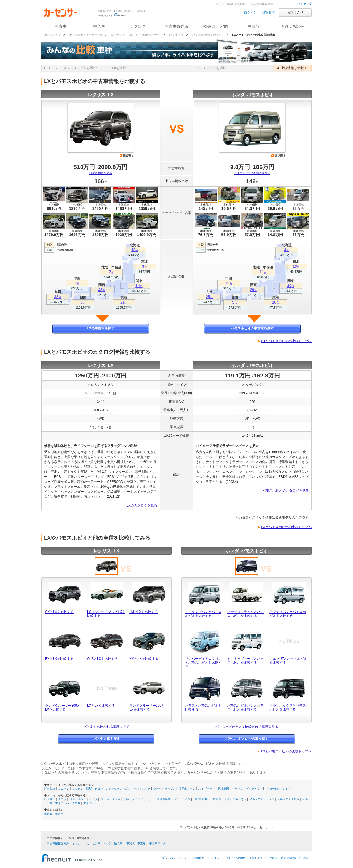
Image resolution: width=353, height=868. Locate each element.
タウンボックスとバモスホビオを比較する (288, 708)
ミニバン (64, 789)
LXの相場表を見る (101, 173)
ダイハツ (137, 799)
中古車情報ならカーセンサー (65, 843)
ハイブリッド (207, 789)
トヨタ (62, 799)
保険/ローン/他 (215, 26)
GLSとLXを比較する (102, 659)
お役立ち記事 (292, 26)
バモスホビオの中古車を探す (252, 328)
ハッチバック (142, 789)
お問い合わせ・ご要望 (263, 858)
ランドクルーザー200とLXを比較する (147, 708)
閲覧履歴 (268, 12)
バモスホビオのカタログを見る (286, 491)
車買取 (254, 26)
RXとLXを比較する (59, 659)
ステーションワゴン (118, 789)
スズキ (116, 799)
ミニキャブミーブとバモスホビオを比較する (245, 661)
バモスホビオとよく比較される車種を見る (247, 727)
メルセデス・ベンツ (262, 799)
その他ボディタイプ (278, 789)
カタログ (138, 26)
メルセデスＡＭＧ (288, 799)
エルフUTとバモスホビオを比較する (288, 661)
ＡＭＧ (76, 803)
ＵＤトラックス (220, 799)
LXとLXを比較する (101, 706)
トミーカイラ (182, 799)
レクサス (50, 799)
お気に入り (295, 12)
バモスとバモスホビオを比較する (203, 708)
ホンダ (82, 799)
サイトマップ (303, 4)
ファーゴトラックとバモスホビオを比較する (245, 614)
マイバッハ (90, 803)
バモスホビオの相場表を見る (252, 173)
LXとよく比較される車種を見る (106, 727)
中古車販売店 (176, 26)
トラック (237, 789)
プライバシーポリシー (176, 858)
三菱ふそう (239, 799)
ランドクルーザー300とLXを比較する (63, 708)
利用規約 (199, 858)
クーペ (157, 789)
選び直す (127, 156)
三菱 (126, 799)
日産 (72, 799)
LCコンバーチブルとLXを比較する (106, 614)
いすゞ (150, 799)
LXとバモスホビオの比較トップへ (286, 341)
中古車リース (157, 843)
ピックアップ (254, 789)
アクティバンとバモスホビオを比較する (288, 614)
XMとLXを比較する (144, 659)
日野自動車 (200, 799)
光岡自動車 (164, 799)
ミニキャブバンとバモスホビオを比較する (203, 614)
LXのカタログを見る (142, 505)
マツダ (93, 799)
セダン (99, 789)
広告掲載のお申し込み (295, 858)
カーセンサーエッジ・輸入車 (105, 843)
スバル (105, 799)
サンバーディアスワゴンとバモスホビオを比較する (203, 663)
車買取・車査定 (54, 814)
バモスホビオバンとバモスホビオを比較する (245, 708)
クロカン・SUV (82, 789)
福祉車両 (223, 789)
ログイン (250, 12)
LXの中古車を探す (101, 328)
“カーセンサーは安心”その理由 (227, 858)
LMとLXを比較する (144, 612)
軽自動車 (50, 789)
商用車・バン (187, 789)
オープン (170, 789)
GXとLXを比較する (59, 612)
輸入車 (99, 26)
